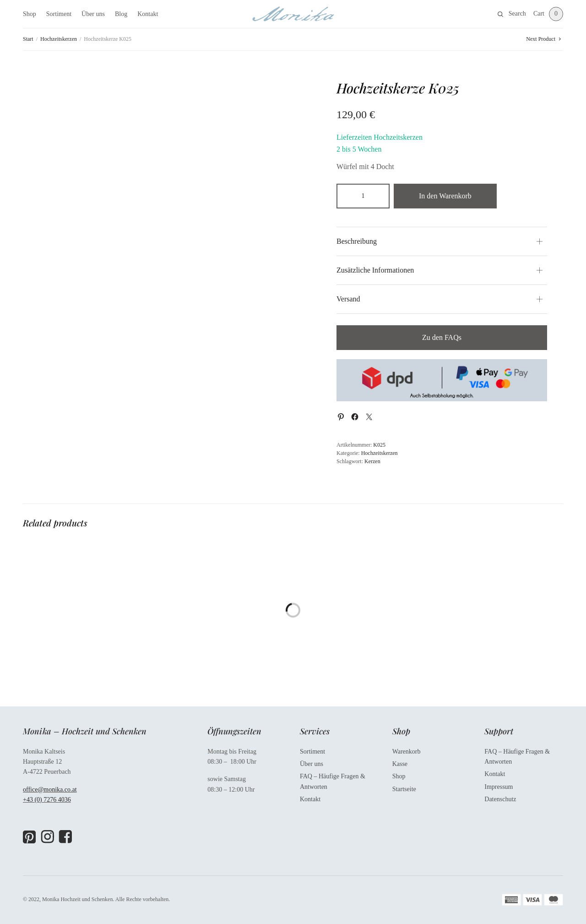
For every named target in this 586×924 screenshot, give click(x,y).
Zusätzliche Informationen (375, 270)
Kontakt (148, 14)
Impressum (499, 787)
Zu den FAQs (442, 337)
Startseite (404, 789)
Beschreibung (357, 241)
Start (28, 39)
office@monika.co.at (50, 790)
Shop (30, 14)
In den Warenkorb (445, 196)
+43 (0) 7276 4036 (47, 800)
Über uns (93, 14)
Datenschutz (500, 799)
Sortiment (59, 14)
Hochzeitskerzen (59, 39)
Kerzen (372, 461)
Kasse (400, 764)
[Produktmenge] (363, 196)
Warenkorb (407, 752)
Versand (348, 299)
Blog (121, 14)
